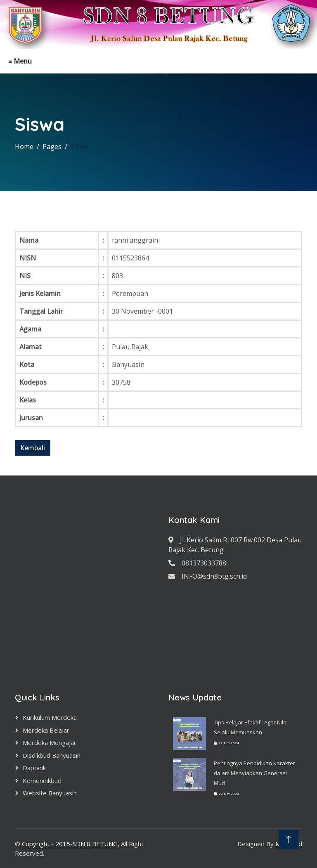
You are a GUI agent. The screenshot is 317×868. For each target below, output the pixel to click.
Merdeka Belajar (46, 730)
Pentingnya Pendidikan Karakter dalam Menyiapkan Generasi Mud (254, 773)
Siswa (79, 147)
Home (24, 147)
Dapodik (34, 768)
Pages (52, 147)
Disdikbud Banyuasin (52, 755)
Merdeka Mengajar (50, 743)
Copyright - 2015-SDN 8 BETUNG (70, 844)
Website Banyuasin (50, 793)
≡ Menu (20, 61)
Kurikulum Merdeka (50, 717)
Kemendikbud (42, 780)
